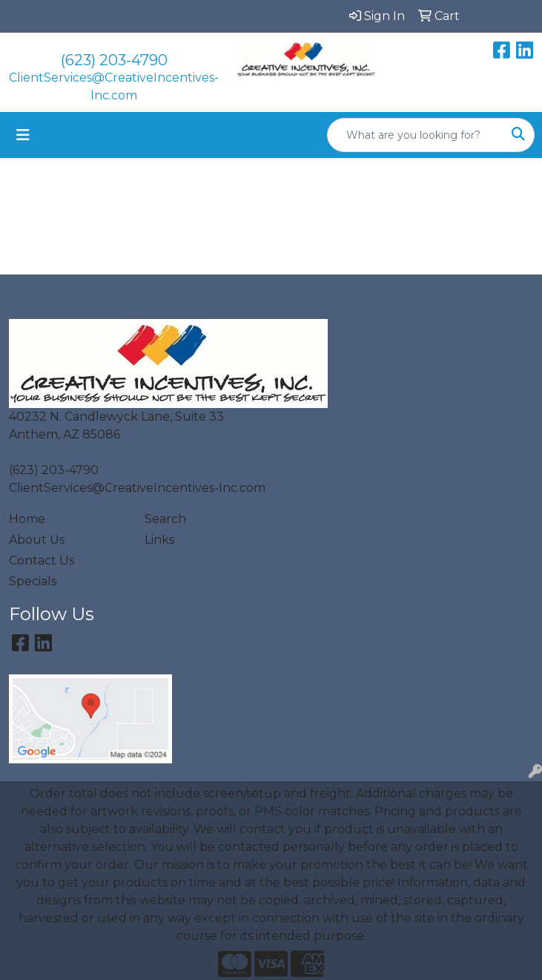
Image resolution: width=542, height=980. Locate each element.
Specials (33, 581)
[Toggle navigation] (23, 135)
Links (159, 540)
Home (27, 519)
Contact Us (42, 560)
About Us (37, 540)
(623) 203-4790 (114, 60)
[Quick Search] (415, 135)
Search (165, 519)
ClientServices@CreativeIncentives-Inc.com (137, 488)
